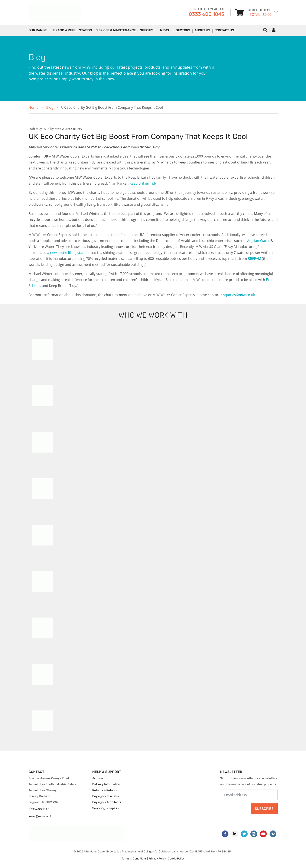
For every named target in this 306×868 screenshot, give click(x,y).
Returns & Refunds (105, 790)
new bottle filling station (69, 253)
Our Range (38, 30)
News (165, 30)
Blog (50, 107)
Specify (147, 30)
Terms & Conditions (134, 859)
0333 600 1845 (206, 14)
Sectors (183, 30)
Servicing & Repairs (105, 808)
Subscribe (264, 809)
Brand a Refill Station (73, 30)
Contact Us (224, 30)
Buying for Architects (107, 802)
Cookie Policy (176, 859)
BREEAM (254, 259)
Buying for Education (106, 796)
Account (98, 778)
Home (33, 107)
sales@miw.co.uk (40, 816)
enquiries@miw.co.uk (238, 295)
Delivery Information (106, 784)
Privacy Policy (157, 859)
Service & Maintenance (116, 30)
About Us (202, 30)
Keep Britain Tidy (143, 183)
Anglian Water (258, 241)
